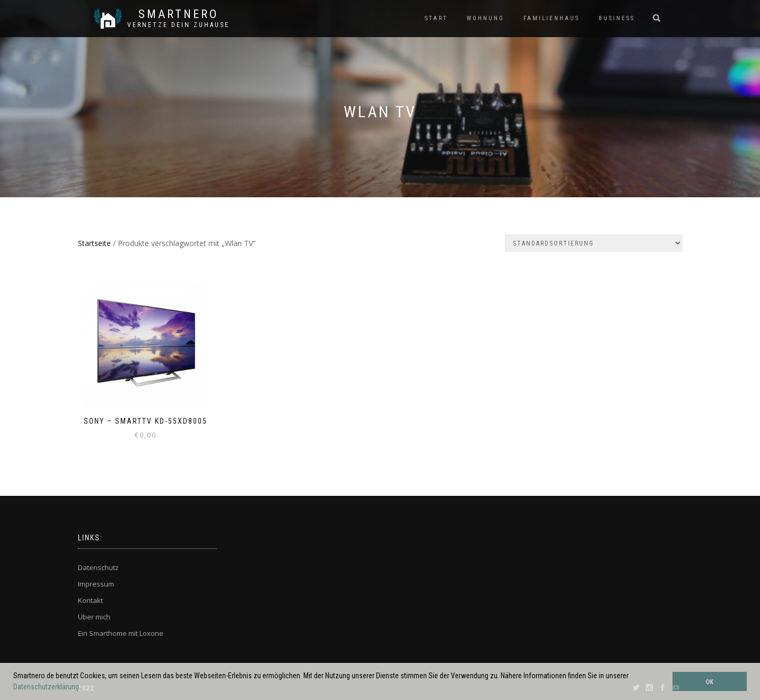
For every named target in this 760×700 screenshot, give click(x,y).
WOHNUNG (486, 18)
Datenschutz (98, 567)
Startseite (94, 243)
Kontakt (90, 600)
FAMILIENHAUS (552, 18)
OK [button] (709, 682)
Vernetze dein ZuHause (178, 25)
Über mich (94, 617)
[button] (84, 688)
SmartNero (178, 14)
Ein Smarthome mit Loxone (121, 633)
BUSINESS (617, 18)
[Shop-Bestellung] (594, 243)
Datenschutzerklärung (46, 687)
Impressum (96, 584)
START (436, 18)
